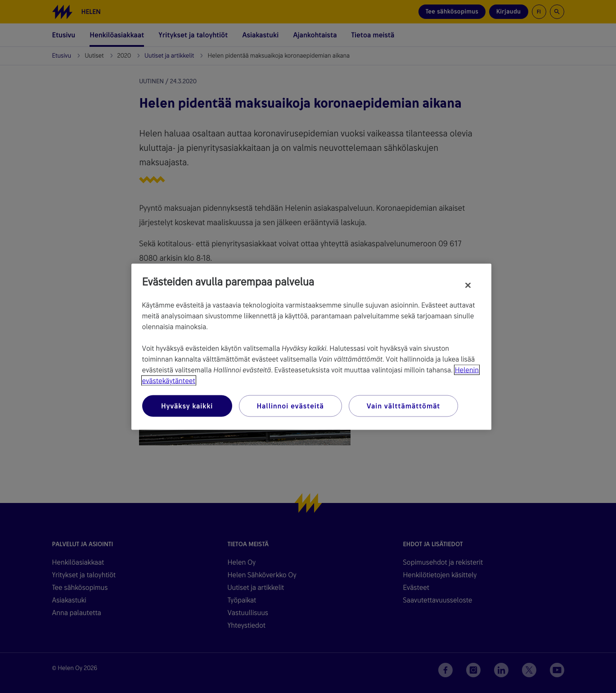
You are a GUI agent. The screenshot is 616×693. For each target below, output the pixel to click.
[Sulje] (468, 285)
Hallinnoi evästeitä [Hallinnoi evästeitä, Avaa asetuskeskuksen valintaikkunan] (290, 405)
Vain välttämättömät (403, 405)
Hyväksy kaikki (187, 405)
